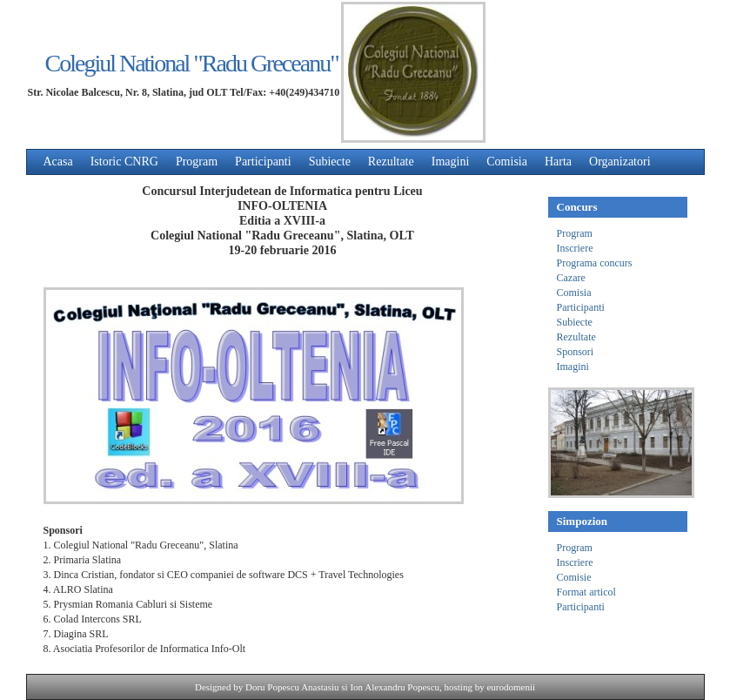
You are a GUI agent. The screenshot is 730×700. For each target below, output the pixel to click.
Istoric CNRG (124, 162)
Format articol (586, 592)
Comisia (507, 162)
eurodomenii (511, 687)
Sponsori (576, 352)
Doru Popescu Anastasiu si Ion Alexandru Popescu (342, 687)
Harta (558, 162)
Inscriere (575, 248)
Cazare (571, 278)
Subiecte (330, 162)
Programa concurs (595, 263)
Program (197, 162)
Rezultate (391, 162)
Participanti (263, 162)
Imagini (451, 162)
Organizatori (620, 162)
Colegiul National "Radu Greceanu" (192, 63)
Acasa (58, 162)
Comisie (574, 577)
